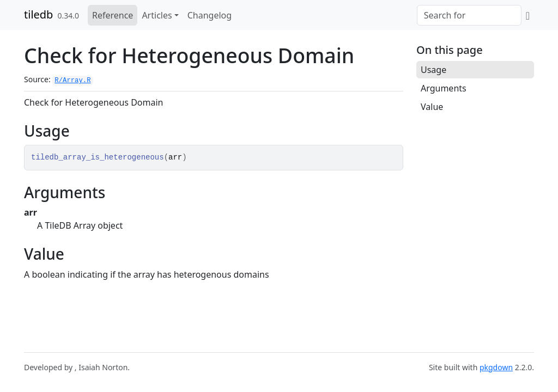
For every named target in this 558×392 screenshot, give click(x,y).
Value (432, 107)
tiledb (38, 14)
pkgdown (496, 367)
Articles (157, 15)
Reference (113, 15)
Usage (433, 70)
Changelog (210, 15)
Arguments (444, 88)
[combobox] (469, 15)
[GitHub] (528, 15)
